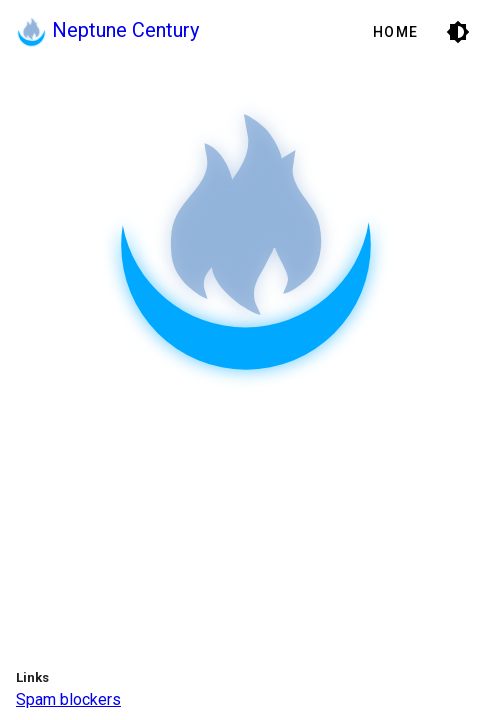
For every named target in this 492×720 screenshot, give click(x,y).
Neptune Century (107, 30)
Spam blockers (68, 699)
